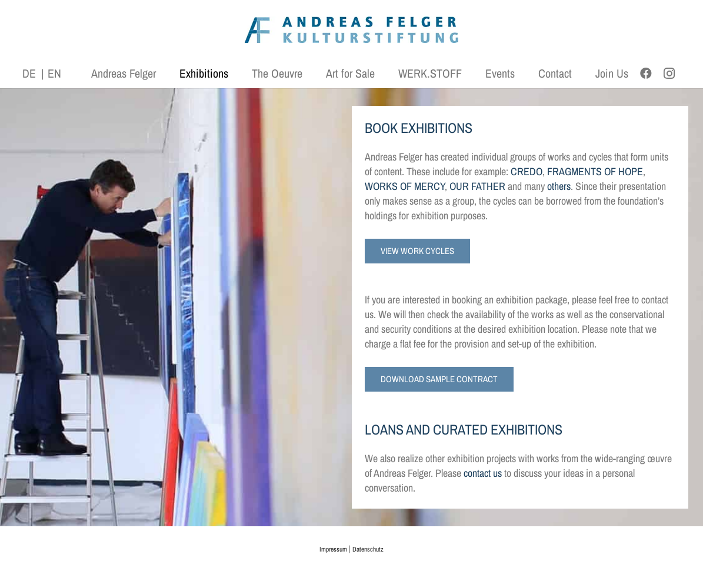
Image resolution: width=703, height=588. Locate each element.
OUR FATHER (477, 186)
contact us (483, 473)
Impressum (333, 549)
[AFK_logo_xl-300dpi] (352, 30)
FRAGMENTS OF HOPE (595, 171)
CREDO (527, 171)
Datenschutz (368, 549)
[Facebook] (646, 73)
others (559, 186)
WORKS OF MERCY (405, 186)
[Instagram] (669, 73)
